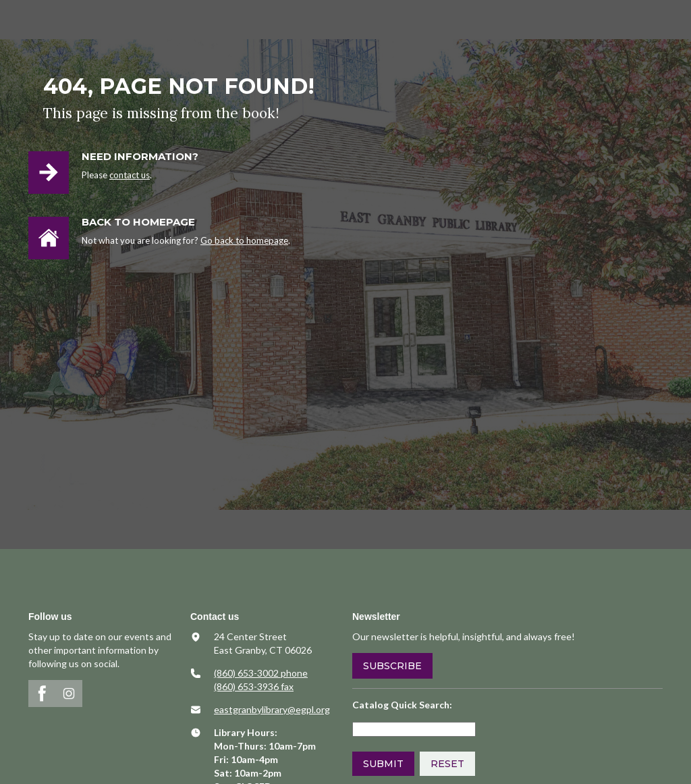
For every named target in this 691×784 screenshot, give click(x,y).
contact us (130, 175)
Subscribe (392, 666)
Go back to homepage (244, 240)
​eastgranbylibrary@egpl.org (272, 709)
